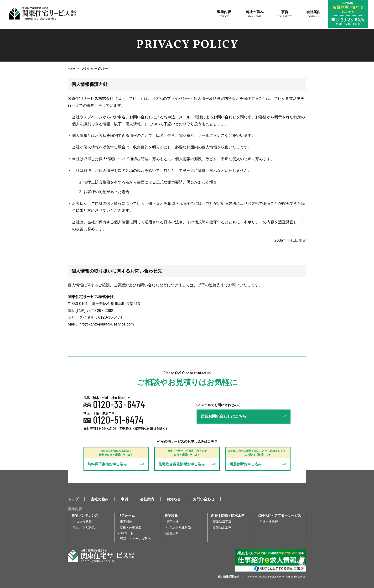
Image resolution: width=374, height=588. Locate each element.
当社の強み (253, 15)
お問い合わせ (204, 499)
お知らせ (174, 499)
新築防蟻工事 (222, 522)
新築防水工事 (222, 528)
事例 (283, 15)
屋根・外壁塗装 (131, 528)
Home (71, 68)
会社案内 (312, 15)
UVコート (127, 533)
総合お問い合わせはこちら (223, 416)
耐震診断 (172, 533)
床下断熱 (126, 522)
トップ (73, 499)
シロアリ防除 (83, 522)
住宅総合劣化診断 (179, 528)
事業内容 (222, 15)
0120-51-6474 (118, 420)
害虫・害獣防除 (84, 528)
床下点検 (172, 522)
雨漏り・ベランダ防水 (135, 539)
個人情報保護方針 (229, 577)
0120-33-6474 (119, 404)
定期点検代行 (269, 522)
